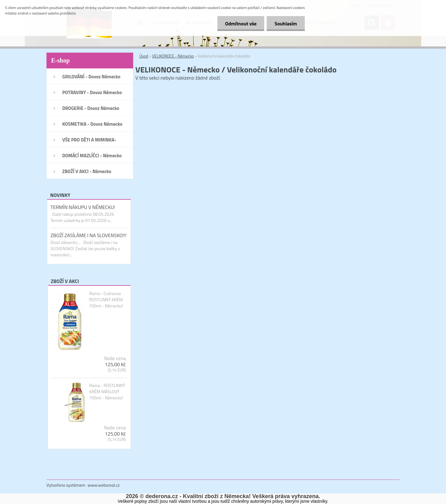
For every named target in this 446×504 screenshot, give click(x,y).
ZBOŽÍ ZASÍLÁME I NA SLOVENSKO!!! (88, 235)
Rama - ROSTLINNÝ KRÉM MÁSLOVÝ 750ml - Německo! (107, 392)
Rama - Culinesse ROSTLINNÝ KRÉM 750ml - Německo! (106, 300)
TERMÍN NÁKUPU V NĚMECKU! (83, 207)
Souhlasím (286, 24)
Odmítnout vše (241, 24)
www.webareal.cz (104, 485)
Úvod (144, 56)
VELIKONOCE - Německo (173, 56)
